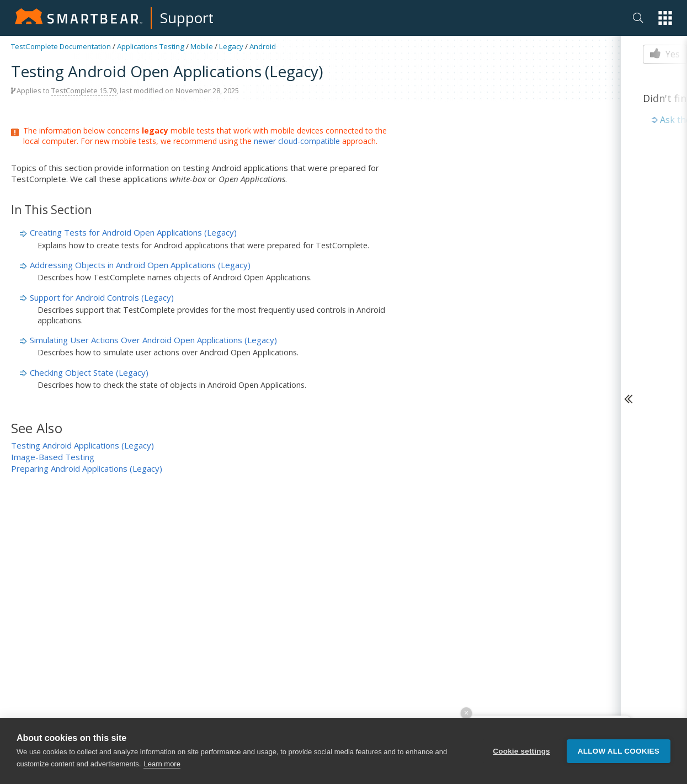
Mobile (202, 46)
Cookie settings (521, 751)
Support (187, 18)
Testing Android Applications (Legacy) (82, 445)
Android (263, 46)
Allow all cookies (619, 751)
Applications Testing (151, 46)
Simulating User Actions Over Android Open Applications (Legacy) (153, 340)
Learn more (162, 764)
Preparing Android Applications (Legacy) (87, 468)
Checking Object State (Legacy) (89, 372)
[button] (665, 18)
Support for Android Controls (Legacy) (102, 297)
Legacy (231, 46)
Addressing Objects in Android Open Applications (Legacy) (140, 265)
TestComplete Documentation (61, 46)
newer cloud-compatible (297, 141)
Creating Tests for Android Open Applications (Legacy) (133, 232)
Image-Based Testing (53, 457)
